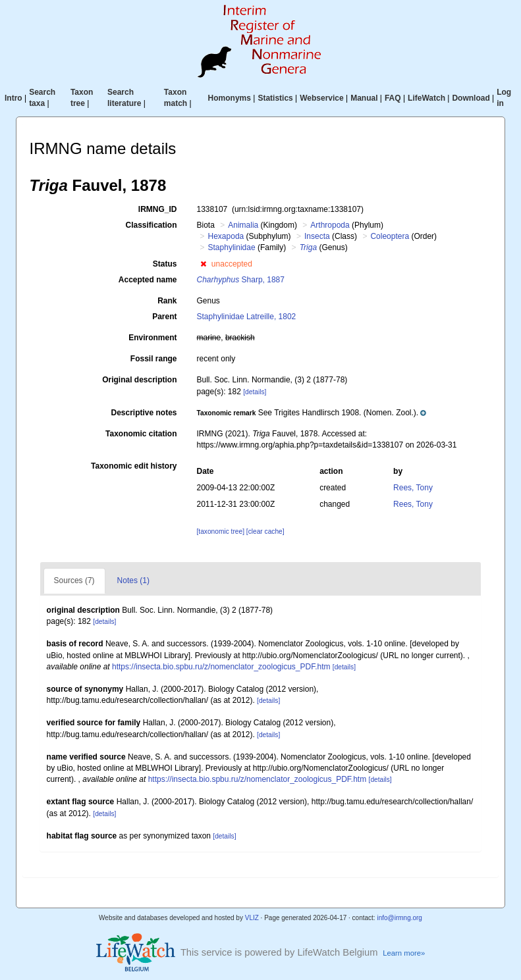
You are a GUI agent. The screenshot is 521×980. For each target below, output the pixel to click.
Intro (14, 98)
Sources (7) (74, 580)
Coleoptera (390, 236)
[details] (255, 392)
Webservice (322, 98)
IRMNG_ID (158, 209)
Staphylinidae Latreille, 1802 (247, 317)
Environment (152, 338)
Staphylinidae (232, 247)
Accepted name (148, 280)
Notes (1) (133, 580)
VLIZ (252, 918)
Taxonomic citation (141, 434)
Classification (151, 225)
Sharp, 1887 (241, 280)
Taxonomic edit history (134, 466)
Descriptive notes (144, 413)
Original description (139, 380)
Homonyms (230, 98)
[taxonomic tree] (221, 531)
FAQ (393, 98)
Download (471, 98)
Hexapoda (226, 236)
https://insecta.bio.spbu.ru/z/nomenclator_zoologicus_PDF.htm (221, 667)
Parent (164, 317)
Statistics (275, 98)
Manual (364, 98)
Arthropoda (330, 225)
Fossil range (154, 359)
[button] (203, 264)
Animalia (243, 225)
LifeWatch (426, 98)
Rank (167, 301)
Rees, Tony (413, 488)
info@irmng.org (399, 918)
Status (165, 264)
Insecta (317, 236)
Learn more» (404, 953)
